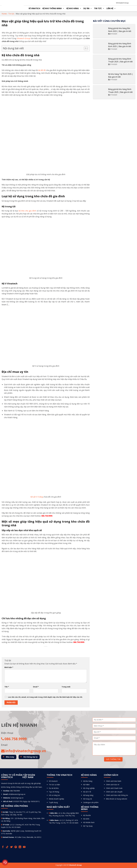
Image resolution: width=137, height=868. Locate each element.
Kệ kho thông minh (53, 8)
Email (36, 687)
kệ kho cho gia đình (27, 211)
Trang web (66, 687)
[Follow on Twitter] (12, 847)
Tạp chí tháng (54, 792)
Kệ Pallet (86, 785)
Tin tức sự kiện (54, 785)
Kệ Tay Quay (88, 826)
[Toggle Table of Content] (85, 48)
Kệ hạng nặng (88, 795)
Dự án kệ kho (54, 788)
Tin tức (99, 8)
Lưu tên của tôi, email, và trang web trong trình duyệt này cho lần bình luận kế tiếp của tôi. (45, 697)
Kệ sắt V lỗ (87, 792)
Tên (7, 687)
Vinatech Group (23, 38)
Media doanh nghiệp (56, 799)
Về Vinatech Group (122, 3)
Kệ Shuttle (87, 815)
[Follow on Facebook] (3, 847)
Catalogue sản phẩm (91, 802)
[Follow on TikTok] (7, 847)
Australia (6, 831)
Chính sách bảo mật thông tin (117, 795)
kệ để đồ (42, 70)
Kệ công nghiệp (89, 788)
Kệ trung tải (87, 799)
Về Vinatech (34, 8)
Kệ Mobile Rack (89, 822)
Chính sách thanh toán (114, 788)
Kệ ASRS (86, 819)
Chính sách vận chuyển (114, 792)
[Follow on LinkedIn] (20, 847)
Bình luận (9, 667)
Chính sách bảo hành (114, 781)
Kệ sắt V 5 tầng (37, 497)
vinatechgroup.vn (17, 798)
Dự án (88, 8)
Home (4, 14)
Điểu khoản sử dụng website (117, 799)
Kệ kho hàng (74, 8)
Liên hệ (111, 8)
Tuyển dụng (53, 802)
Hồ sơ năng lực (54, 795)
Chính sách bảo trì (113, 785)
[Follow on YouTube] (24, 847)
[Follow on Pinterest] (16, 847)
